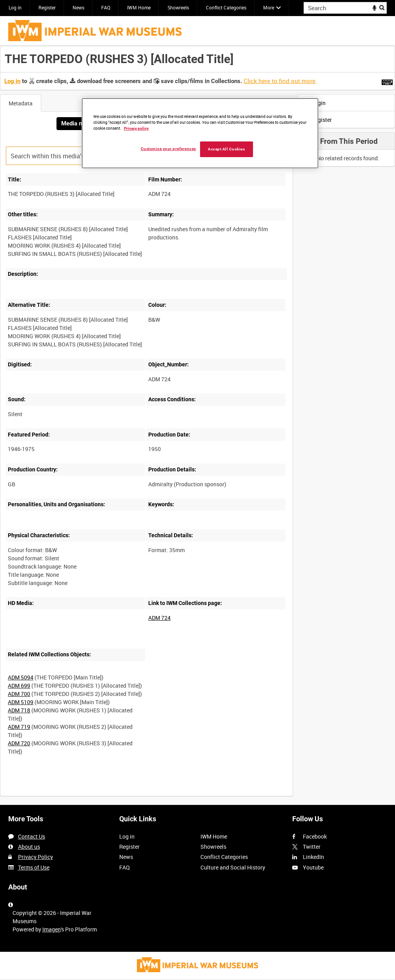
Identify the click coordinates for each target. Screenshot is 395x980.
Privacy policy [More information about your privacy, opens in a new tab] (136, 128)
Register (47, 7)
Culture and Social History (233, 867)
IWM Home (139, 7)
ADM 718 (19, 710)
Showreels (178, 7)
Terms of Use (34, 867)
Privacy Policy (35, 857)
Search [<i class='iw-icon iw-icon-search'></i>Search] (382, 7)
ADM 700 (19, 694)
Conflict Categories (226, 7)
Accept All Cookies (226, 149)
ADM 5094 (21, 677)
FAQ (106, 7)
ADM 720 (19, 743)
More (269, 7)
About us (29, 847)
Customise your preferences (168, 149)
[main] (197, 425)
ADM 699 (19, 686)
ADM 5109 (21, 702)
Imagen (52, 929)
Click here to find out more (279, 81)
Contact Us (32, 836)
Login (314, 103)
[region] (200, 133)
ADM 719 (19, 727)
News (78, 7)
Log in (15, 7)
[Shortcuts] (387, 81)
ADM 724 (159, 618)
